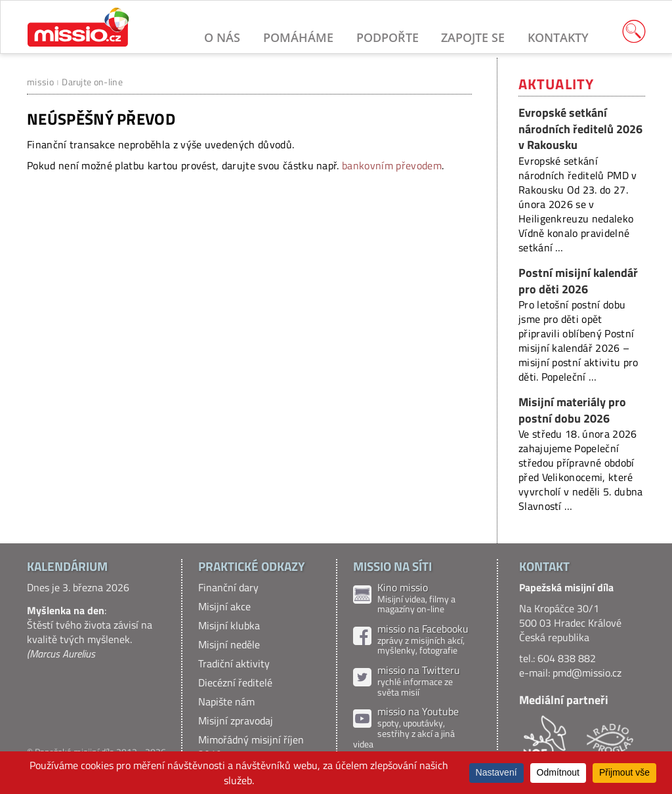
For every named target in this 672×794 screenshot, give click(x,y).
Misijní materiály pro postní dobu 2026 (572, 410)
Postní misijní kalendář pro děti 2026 (578, 281)
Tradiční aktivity (234, 663)
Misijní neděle (229, 644)
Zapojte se (473, 37)
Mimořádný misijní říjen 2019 (251, 747)
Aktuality (556, 84)
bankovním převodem (392, 165)
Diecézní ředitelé (235, 682)
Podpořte (388, 37)
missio (40, 82)
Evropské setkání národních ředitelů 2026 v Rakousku (580, 129)
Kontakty (558, 37)
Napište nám (226, 701)
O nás (222, 37)
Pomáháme (298, 37)
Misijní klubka (229, 625)
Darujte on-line (92, 82)
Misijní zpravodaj (236, 721)
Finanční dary (228, 587)
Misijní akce (224, 606)
